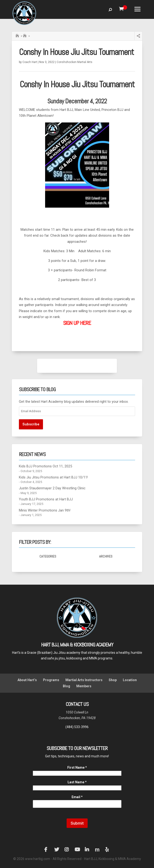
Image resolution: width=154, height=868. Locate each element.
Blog (66, 686)
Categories (48, 556)
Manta (97, 850)
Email (77, 797)
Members (84, 686)
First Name (77, 767)
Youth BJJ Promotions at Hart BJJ (46, 499)
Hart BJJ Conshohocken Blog (25, 36)
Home (18, 35)
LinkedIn (87, 850)
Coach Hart (30, 62)
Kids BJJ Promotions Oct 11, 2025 (45, 466)
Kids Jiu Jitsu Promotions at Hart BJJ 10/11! (53, 477)
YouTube (77, 850)
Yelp (107, 850)
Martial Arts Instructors (84, 680)
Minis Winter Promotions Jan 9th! (45, 510)
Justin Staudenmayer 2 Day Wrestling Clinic (52, 488)
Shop (113, 680)
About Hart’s (27, 680)
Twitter (57, 850)
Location (130, 680)
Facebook (47, 850)
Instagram (67, 850)
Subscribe (31, 424)
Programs (51, 680)
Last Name (77, 782)
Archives (106, 556)
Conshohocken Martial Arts (75, 62)
